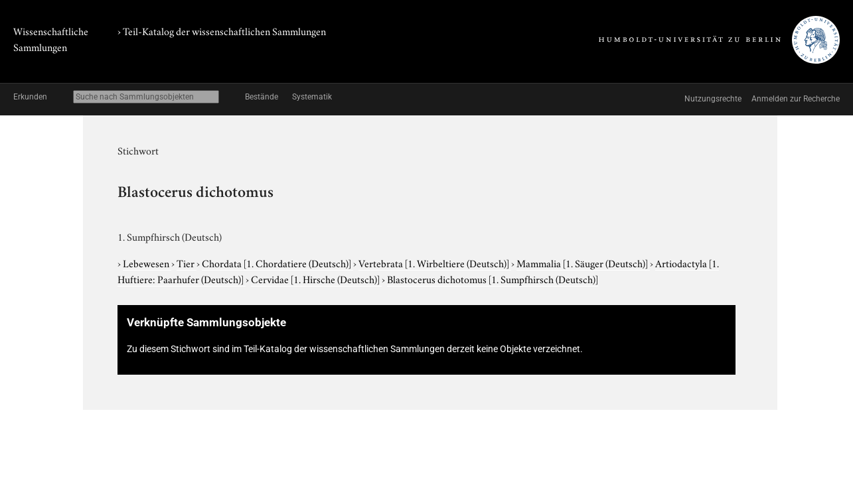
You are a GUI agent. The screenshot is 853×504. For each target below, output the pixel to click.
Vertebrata (435, 263)
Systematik (312, 97)
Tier (187, 263)
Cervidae (316, 279)
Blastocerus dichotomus (493, 279)
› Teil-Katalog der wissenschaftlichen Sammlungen (222, 31)
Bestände (262, 97)
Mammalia (583, 263)
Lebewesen (147, 263)
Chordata (277, 263)
